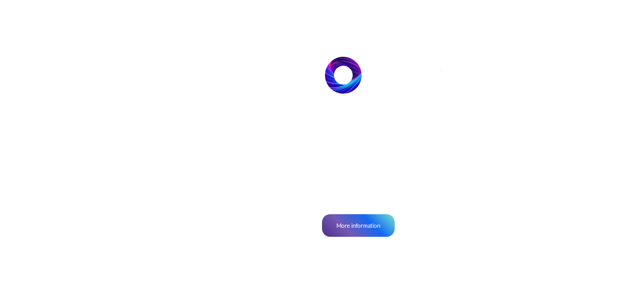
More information (358, 225)
